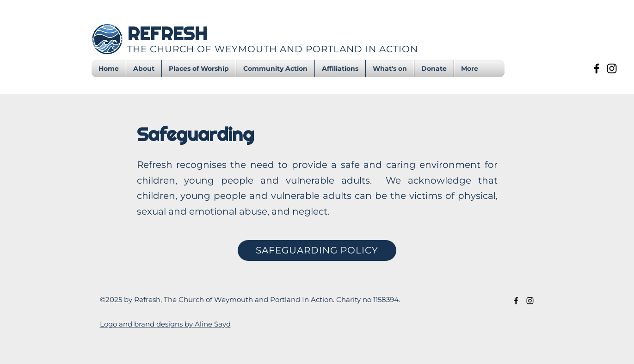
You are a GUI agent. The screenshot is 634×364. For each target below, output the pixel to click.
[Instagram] (612, 68)
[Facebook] (597, 68)
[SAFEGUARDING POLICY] (317, 250)
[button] (390, 68)
